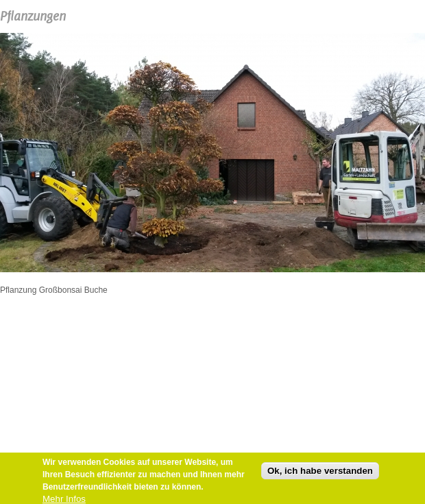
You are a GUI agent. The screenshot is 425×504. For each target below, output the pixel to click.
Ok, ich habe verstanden (320, 472)
